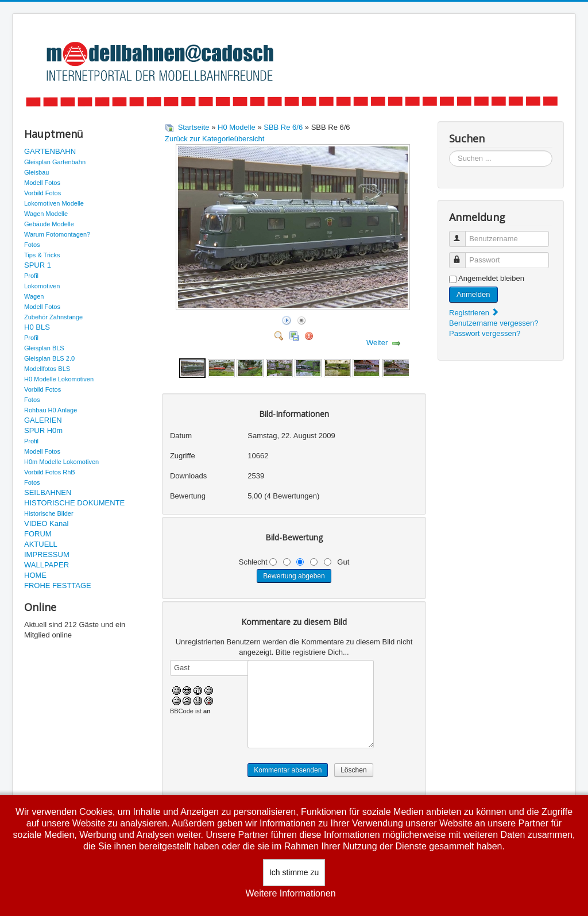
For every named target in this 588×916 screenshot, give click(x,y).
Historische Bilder (49, 513)
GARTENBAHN (50, 151)
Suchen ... (449, 151)
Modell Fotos (42, 183)
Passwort (463, 255)
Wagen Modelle (46, 214)
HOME (35, 575)
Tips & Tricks (42, 255)
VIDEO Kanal (46, 523)
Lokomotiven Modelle (54, 203)
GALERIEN (43, 420)
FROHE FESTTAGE (58, 585)
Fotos (32, 245)
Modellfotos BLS (47, 369)
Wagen (34, 296)
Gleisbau (36, 172)
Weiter (377, 343)
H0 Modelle (237, 127)
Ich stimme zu (294, 872)
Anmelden (473, 294)
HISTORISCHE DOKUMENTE (74, 503)
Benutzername (463, 234)
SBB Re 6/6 (283, 127)
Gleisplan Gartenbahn (55, 162)
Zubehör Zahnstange (53, 317)
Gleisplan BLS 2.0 (49, 358)
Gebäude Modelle (49, 224)
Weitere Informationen (290, 893)
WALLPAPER (47, 565)
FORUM (38, 534)
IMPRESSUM (47, 554)
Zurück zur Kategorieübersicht (214, 139)
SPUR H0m (43, 430)
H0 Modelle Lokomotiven (59, 379)
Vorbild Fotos (42, 193)
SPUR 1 (38, 265)
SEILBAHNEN (48, 492)
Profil (31, 276)
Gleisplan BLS (44, 348)
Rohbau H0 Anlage (51, 410)
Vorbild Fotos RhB (50, 472)
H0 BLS (37, 327)
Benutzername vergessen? (494, 323)
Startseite (194, 127)
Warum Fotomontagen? (57, 234)
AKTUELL (41, 544)
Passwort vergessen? (485, 333)
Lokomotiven (42, 286)
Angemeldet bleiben (491, 278)
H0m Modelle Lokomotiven (61, 462)
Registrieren (474, 313)
